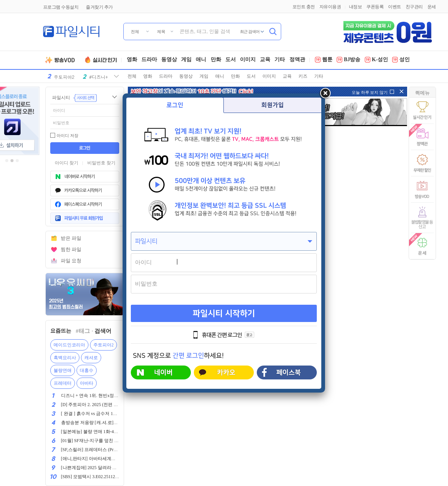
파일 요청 (71, 261)
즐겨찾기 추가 (99, 7)
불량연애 (63, 370)
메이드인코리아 (69, 345)
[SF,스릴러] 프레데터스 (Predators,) (95, 450)
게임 (186, 60)
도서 (231, 60)
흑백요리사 (65, 358)
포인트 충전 (304, 7)
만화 (216, 60)
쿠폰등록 (375, 7)
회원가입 (273, 105)
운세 (432, 7)
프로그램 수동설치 (61, 7)
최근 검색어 (250, 32)
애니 (201, 60)
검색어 (103, 331)
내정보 (356, 7)
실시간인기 (102, 60)
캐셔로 (91, 358)
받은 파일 (71, 238)
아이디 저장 (67, 135)
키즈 (303, 76)
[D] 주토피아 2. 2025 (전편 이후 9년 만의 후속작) (109, 405)
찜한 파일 (71, 249)
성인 (401, 60)
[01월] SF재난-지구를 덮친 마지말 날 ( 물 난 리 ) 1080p (115, 441)
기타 (280, 60)
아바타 (87, 383)
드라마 (149, 60)
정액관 (297, 60)
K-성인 (377, 60)
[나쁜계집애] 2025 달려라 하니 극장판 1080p (105, 468)
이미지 (248, 60)
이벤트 (395, 7)
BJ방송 (348, 60)
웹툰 (324, 60)
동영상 (169, 60)
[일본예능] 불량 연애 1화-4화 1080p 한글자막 (106, 432)
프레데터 (63, 383)
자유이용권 (330, 7)
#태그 (83, 331)
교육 (265, 60)
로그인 (175, 105)
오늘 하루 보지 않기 (370, 92)
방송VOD (63, 60)
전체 (132, 76)
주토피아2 (103, 345)
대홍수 (87, 370)
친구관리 (414, 7)
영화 (132, 60)
